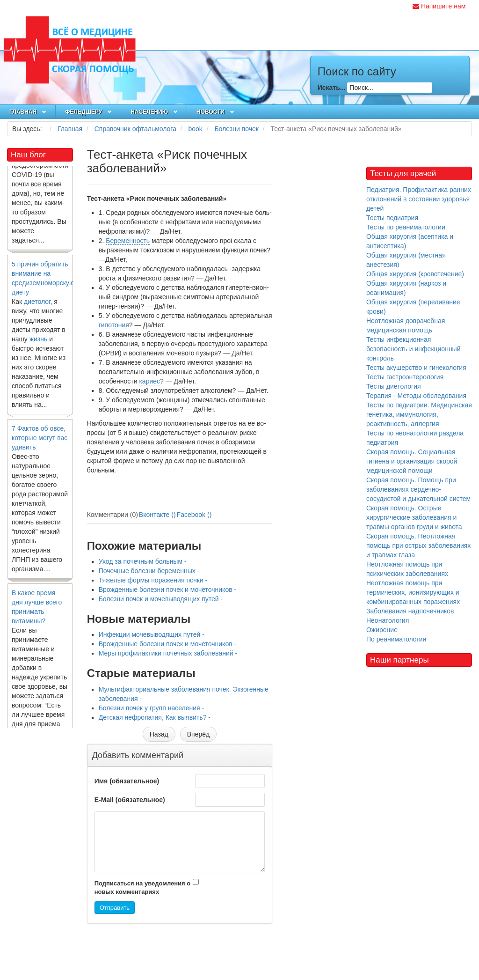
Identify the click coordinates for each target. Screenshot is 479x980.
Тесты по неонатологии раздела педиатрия (415, 438)
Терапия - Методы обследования (416, 396)
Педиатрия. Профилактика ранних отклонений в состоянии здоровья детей (419, 199)
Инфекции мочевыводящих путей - (152, 634)
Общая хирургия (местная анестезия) (406, 260)
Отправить (115, 908)
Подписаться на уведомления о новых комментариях (143, 888)
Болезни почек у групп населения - (151, 708)
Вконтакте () (157, 515)
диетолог (37, 303)
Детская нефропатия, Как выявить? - (155, 717)
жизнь (39, 341)
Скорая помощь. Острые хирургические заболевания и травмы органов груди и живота (414, 517)
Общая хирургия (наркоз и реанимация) (406, 288)
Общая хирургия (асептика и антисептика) (410, 241)
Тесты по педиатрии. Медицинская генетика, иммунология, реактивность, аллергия (419, 414)
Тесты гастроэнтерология (405, 377)
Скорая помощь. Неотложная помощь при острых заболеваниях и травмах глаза (418, 545)
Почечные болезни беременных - (149, 571)
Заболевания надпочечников (410, 611)
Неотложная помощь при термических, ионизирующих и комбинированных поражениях (413, 592)
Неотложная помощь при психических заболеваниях (407, 569)
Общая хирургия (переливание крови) (413, 307)
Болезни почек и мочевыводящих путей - (161, 599)
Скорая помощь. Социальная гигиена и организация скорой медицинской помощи (412, 461)
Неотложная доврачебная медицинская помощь (406, 325)
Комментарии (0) (112, 515)
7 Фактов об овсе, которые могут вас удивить (40, 440)
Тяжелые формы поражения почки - (153, 580)
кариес (149, 381)
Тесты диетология (394, 386)
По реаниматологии (396, 639)
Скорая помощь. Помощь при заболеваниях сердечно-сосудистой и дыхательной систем (418, 489)
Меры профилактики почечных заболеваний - (168, 653)
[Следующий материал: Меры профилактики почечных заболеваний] (198, 734)
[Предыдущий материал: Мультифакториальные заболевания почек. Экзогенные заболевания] (159, 734)
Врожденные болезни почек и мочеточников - (168, 589)
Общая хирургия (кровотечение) (415, 274)
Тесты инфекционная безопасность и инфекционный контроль (414, 349)
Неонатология (388, 620)
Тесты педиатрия (392, 218)
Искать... (332, 88)
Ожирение (382, 630)
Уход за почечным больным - (143, 561)
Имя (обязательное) (127, 781)
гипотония (114, 325)
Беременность (128, 241)
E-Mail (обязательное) (130, 800)
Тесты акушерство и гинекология (416, 368)
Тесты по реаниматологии (406, 227)
